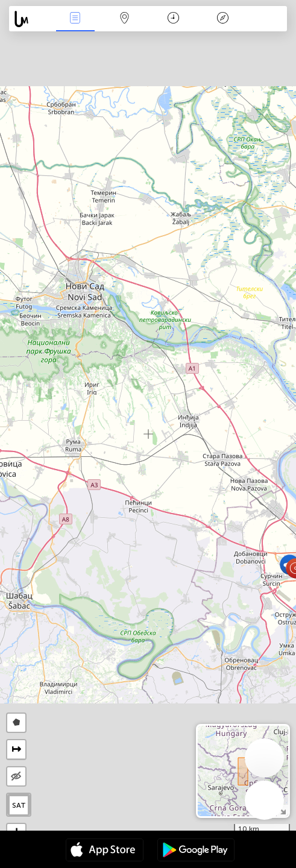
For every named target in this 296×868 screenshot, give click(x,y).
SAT (19, 805)
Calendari (173, 19)
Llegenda (222, 19)
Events (75, 19)
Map (124, 19)
